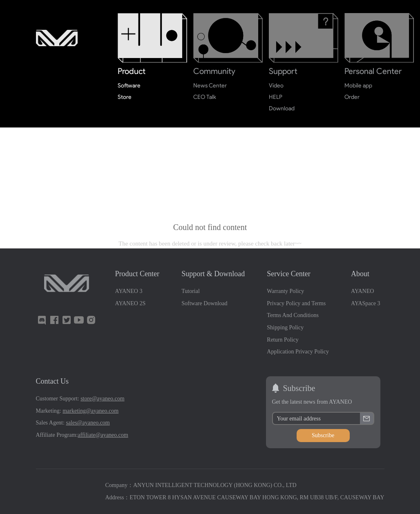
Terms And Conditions (293, 315)
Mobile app (359, 86)
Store (125, 97)
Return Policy (283, 340)
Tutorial (191, 291)
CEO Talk (205, 97)
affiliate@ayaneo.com (103, 435)
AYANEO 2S (131, 303)
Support (283, 71)
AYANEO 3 (129, 291)
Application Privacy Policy (298, 352)
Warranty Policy (285, 291)
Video (276, 86)
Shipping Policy (285, 327)
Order (352, 97)
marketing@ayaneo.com (90, 411)
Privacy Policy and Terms (296, 303)
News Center (210, 86)
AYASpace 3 (365, 303)
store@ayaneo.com (102, 399)
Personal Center (373, 71)
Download (282, 108)
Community (214, 71)
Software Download (204, 303)
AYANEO (362, 291)
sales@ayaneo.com (88, 423)
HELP (276, 97)
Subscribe (323, 435)
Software (129, 86)
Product (132, 71)
